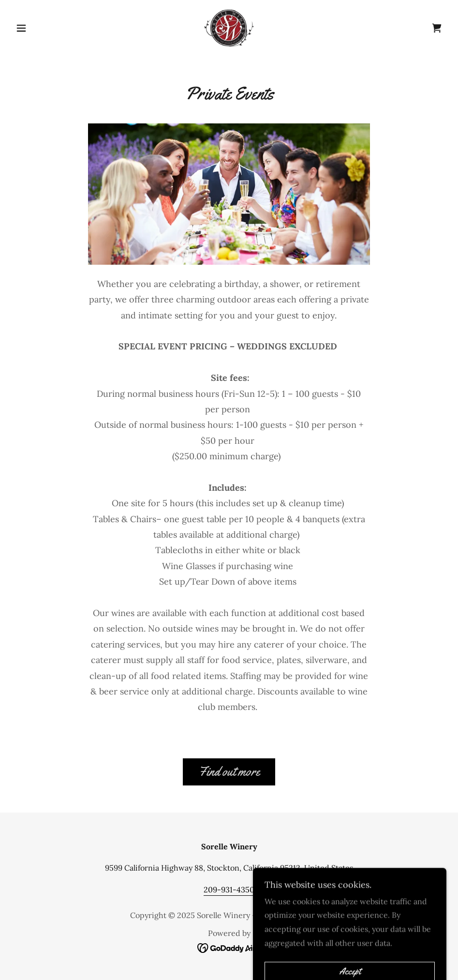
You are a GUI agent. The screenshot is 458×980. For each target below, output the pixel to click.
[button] (44, 28)
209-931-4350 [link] (229, 890)
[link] (229, 27)
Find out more (229, 772)
